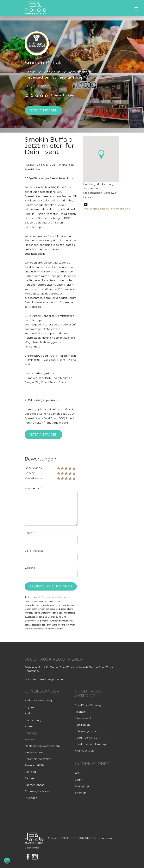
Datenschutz (32, 848)
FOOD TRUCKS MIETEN (83, 838)
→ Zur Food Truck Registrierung (45, 679)
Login (78, 780)
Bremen (30, 726)
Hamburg (31, 733)
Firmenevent (83, 718)
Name (29, 533)
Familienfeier (83, 725)
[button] (7, 861)
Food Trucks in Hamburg (90, 744)
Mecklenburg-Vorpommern (42, 746)
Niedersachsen (34, 752)
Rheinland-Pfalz (34, 765)
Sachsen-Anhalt (34, 785)
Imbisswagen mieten (88, 731)
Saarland (30, 772)
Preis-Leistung (35, 478)
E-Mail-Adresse (35, 551)
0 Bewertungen (62, 95)
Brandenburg (33, 720)
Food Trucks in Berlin (88, 738)
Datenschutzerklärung (54, 597)
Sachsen (30, 778)
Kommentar (33, 488)
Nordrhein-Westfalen (38, 759)
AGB (78, 773)
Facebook (28, 857)
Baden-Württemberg (38, 700)
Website (30, 568)
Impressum (105, 838)
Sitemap (80, 793)
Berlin (28, 713)
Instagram (35, 857)
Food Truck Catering (88, 705)
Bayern (29, 707)
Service (30, 473)
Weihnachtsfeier (85, 751)
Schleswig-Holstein (37, 791)
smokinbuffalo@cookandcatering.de (107, 209)
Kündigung (82, 786)
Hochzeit (81, 712)
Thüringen (31, 798)
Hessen (29, 739)
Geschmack (33, 468)
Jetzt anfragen (43, 110)
